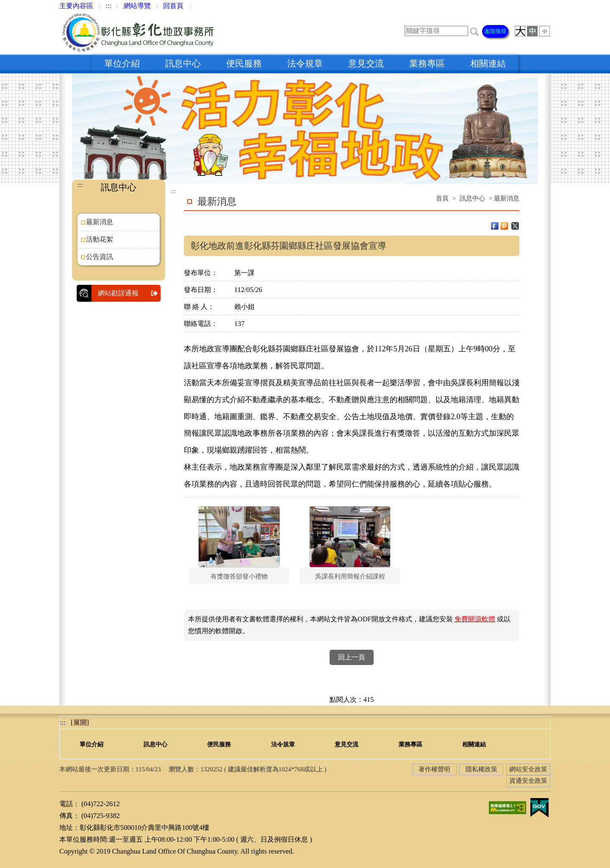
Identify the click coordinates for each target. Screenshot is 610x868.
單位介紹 (122, 64)
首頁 (442, 198)
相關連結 (488, 64)
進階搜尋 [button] (495, 31)
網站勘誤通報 (129, 293)
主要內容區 (76, 6)
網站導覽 (137, 6)
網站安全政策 (528, 769)
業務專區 (427, 64)
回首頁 (173, 6)
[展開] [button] (80, 722)
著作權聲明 (434, 769)
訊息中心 (183, 64)
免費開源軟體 (475, 619)
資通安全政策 (528, 781)
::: (108, 6)
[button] (474, 31)
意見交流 (366, 64)
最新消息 (100, 222)
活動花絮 (100, 239)
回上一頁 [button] (352, 657)
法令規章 (305, 64)
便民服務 (244, 64)
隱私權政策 (481, 769)
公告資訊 (100, 257)
